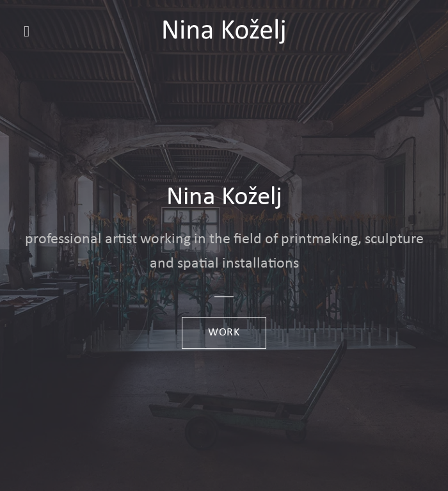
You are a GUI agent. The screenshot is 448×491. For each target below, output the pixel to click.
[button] (31, 31)
